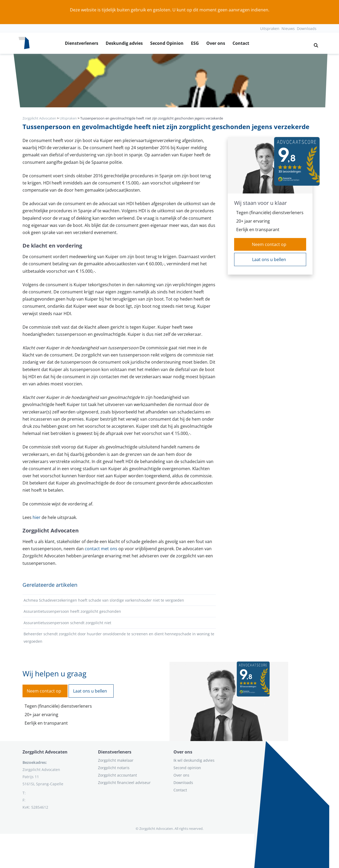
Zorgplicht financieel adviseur (124, 783)
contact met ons (101, 549)
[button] (314, 43)
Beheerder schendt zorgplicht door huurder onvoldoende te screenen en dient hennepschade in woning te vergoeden (119, 638)
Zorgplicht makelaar (116, 760)
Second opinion (187, 768)
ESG (195, 43)
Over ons (216, 43)
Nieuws (288, 28)
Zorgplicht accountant (117, 775)
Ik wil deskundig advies (194, 760)
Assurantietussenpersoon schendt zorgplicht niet (67, 623)
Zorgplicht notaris (114, 768)
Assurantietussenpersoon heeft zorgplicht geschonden (72, 611)
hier (37, 517)
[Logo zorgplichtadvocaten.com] (24, 43)
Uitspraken (270, 28)
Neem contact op (269, 244)
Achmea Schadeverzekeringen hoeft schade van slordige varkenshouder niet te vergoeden (104, 600)
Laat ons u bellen (269, 259)
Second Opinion (167, 43)
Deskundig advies (124, 43)
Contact (241, 43)
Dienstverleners (82, 43)
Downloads (307, 28)
